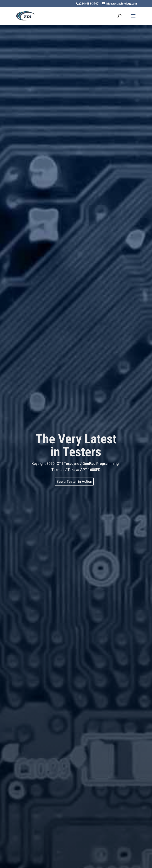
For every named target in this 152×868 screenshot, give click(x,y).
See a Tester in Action (74, 481)
